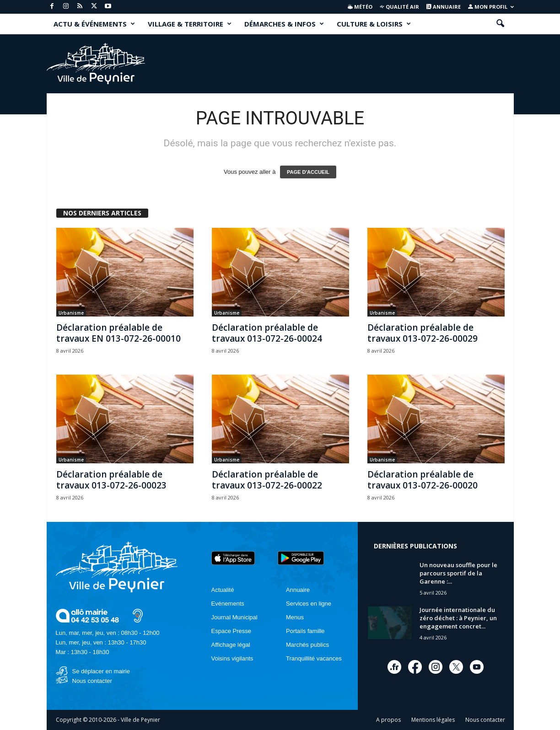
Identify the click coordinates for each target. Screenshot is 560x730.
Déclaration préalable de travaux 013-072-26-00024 (267, 333)
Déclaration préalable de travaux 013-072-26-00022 (267, 480)
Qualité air (399, 7)
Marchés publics (307, 645)
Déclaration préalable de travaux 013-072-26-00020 (423, 480)
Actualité (223, 590)
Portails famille (305, 631)
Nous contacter (92, 681)
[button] (500, 24)
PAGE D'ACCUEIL (308, 172)
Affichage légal (231, 645)
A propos (388, 720)
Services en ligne (309, 604)
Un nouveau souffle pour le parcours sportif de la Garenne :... (458, 573)
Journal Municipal (234, 617)
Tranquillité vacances (314, 658)
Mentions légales (433, 720)
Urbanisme (71, 313)
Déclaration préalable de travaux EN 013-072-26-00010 (118, 333)
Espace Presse (231, 631)
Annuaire (444, 7)
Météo (360, 7)
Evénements (228, 604)
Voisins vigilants (232, 658)
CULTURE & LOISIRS (374, 24)
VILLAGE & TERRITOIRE (190, 24)
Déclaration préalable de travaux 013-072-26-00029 (423, 333)
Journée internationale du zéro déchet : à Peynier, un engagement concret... (458, 618)
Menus (295, 617)
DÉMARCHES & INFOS (284, 24)
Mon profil (491, 7)
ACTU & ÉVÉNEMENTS (94, 24)
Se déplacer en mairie (101, 671)
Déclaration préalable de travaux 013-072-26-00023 (111, 480)
